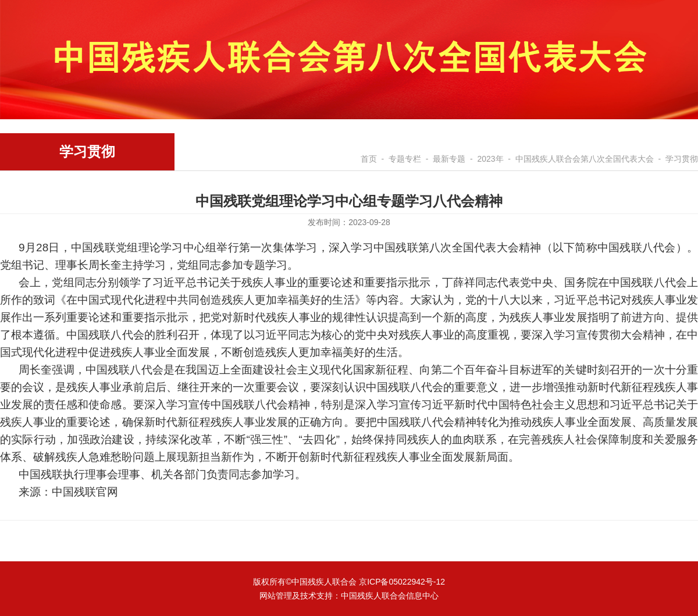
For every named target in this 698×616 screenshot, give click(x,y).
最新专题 (449, 159)
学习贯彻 (682, 159)
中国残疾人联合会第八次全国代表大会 (585, 159)
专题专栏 (405, 159)
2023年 (490, 159)
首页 (369, 159)
